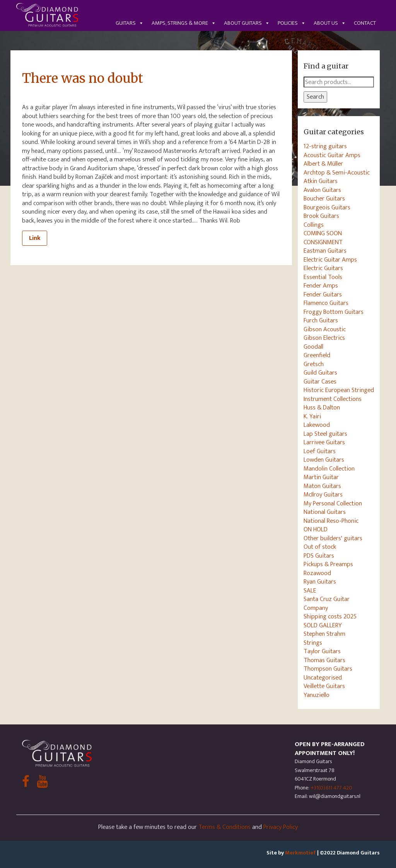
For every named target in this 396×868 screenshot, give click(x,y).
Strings (313, 643)
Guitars (130, 23)
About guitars (247, 23)
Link (35, 238)
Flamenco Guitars (326, 303)
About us (330, 23)
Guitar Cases (320, 382)
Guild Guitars (320, 373)
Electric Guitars (323, 268)
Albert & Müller (323, 164)
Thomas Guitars (324, 660)
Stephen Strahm (324, 634)
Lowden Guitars (324, 460)
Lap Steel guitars (325, 434)
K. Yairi (312, 416)
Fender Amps (321, 286)
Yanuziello (317, 695)
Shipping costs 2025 (330, 616)
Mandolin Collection (329, 469)
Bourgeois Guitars (327, 207)
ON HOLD (316, 529)
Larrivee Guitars (324, 442)
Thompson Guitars (328, 669)
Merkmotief (300, 853)
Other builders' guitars (333, 538)
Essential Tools (323, 277)
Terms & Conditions (224, 827)
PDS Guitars (319, 556)
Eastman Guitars (325, 251)
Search (315, 97)
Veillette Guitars (324, 686)
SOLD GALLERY (323, 625)
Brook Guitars (321, 216)
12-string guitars (325, 146)
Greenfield (317, 355)
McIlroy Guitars (323, 495)
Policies (292, 23)
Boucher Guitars (324, 199)
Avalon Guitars (322, 190)
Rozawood (317, 573)
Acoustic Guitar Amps (332, 155)
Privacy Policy (281, 827)
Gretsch (314, 364)
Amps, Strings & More (184, 23)
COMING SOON (323, 233)
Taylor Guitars (322, 651)
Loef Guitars (320, 451)
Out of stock (320, 547)
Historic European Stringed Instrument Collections (339, 395)
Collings (314, 225)
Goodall (313, 347)
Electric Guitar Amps (330, 260)
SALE (310, 591)
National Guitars (325, 512)
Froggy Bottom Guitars (334, 312)
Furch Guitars (321, 320)
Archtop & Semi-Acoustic (337, 173)
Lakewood (317, 425)
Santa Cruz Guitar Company (327, 603)
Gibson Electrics (324, 338)
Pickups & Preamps (328, 564)
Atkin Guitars (321, 181)
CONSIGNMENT (323, 242)
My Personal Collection (333, 503)
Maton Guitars (322, 486)
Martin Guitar (321, 477)
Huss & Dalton (322, 407)
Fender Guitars (323, 294)
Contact (365, 23)
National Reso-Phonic (331, 521)
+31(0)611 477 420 (331, 788)
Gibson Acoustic (325, 329)
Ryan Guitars (320, 582)
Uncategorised (323, 678)
